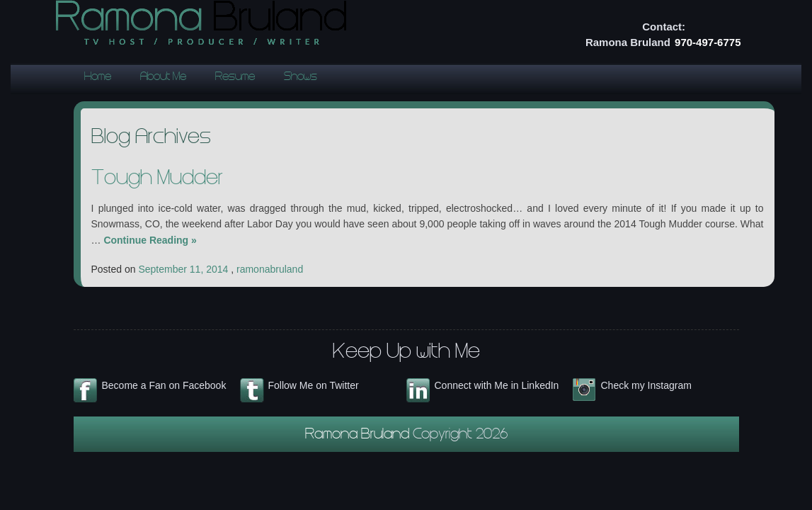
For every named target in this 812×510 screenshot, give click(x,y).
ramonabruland (270, 269)
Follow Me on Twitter (314, 385)
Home (98, 78)
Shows (301, 78)
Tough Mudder (157, 180)
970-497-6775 (708, 42)
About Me (163, 78)
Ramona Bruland (359, 436)
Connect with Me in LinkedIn (497, 385)
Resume (235, 78)
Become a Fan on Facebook (164, 385)
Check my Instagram (646, 385)
